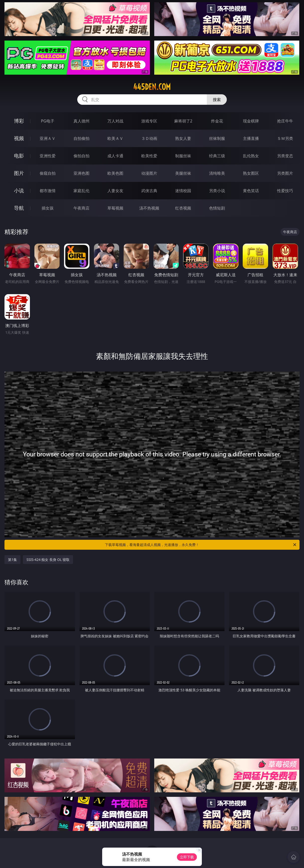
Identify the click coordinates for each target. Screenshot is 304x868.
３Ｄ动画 (149, 138)
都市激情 (48, 191)
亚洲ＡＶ (48, 138)
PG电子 (47, 121)
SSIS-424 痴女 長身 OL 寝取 (48, 560)
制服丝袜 (183, 156)
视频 (19, 138)
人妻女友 (115, 191)
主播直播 (251, 138)
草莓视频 (115, 208)
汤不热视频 (149, 208)
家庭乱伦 (81, 191)
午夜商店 (81, 208)
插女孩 (48, 208)
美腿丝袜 (183, 173)
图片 (19, 173)
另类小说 (217, 191)
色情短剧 (217, 208)
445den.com (152, 87)
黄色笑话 (251, 191)
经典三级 (217, 156)
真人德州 (81, 121)
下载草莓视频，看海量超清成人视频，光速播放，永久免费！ (201, 545)
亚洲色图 (81, 173)
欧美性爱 (149, 156)
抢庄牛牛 (285, 121)
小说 (19, 190)
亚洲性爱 (48, 156)
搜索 (217, 100)
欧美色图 (115, 173)
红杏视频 (183, 208)
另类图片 (285, 173)
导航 (19, 208)
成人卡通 (115, 156)
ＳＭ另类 (285, 138)
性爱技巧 (285, 191)
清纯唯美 (217, 173)
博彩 (19, 121)
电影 (19, 156)
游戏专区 (149, 121)
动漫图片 (149, 173)
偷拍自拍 (81, 156)
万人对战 (115, 121)
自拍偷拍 (81, 138)
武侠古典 (149, 191)
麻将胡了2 (183, 121)
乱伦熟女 (251, 156)
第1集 (12, 560)
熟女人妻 (183, 138)
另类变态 (285, 156)
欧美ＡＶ (115, 138)
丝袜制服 (217, 138)
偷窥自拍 (48, 173)
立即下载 (187, 857)
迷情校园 (183, 191)
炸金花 (217, 121)
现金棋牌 (251, 121)
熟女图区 (251, 173)
